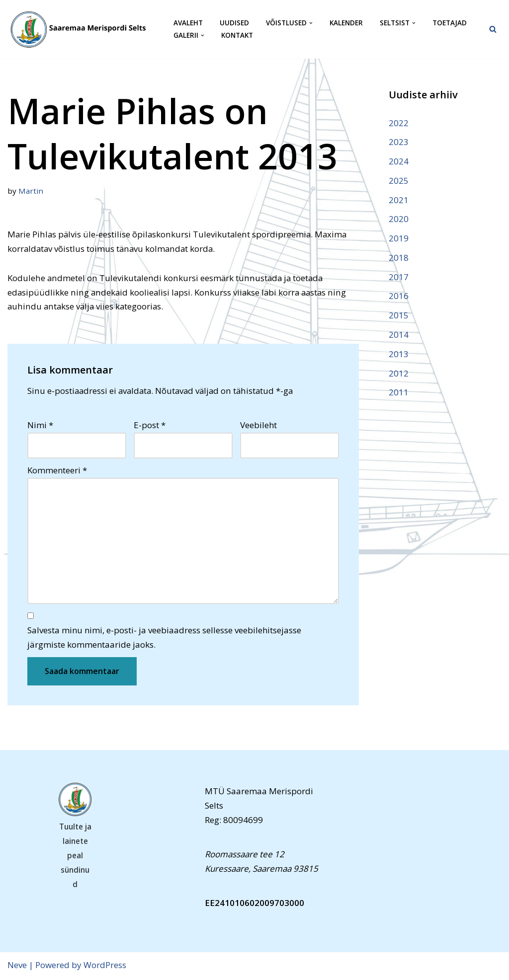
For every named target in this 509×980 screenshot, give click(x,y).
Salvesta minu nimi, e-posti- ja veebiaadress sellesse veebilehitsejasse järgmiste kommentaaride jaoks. (164, 639)
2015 (399, 316)
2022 (399, 123)
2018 (399, 258)
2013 (399, 354)
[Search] (493, 29)
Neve (17, 966)
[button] (311, 23)
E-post (150, 425)
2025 (399, 181)
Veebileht (258, 425)
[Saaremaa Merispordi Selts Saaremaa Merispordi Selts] (82, 29)
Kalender (346, 23)
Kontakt (237, 36)
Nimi (40, 425)
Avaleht (188, 23)
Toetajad (450, 23)
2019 (399, 239)
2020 (399, 219)
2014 (399, 335)
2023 (399, 142)
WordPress (105, 966)
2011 (399, 393)
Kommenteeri (57, 471)
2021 (399, 200)
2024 (399, 161)
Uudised (234, 23)
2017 (399, 277)
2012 (399, 374)
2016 (399, 297)
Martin (31, 191)
